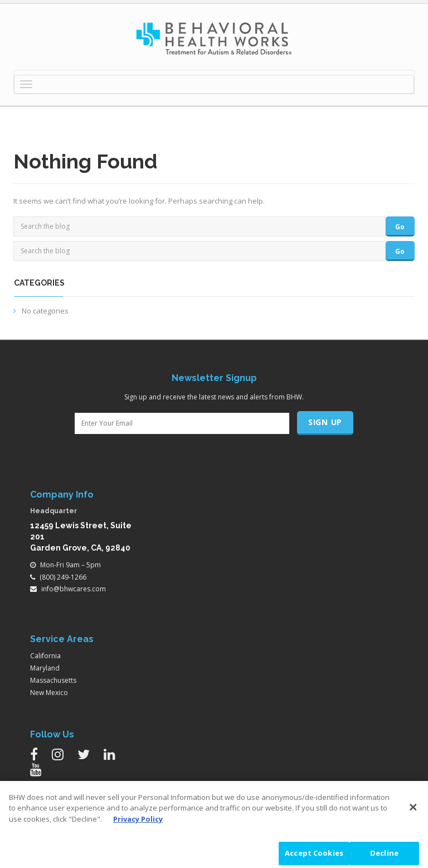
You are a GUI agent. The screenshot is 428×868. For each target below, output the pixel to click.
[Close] (413, 810)
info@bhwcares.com (74, 589)
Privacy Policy (138, 822)
